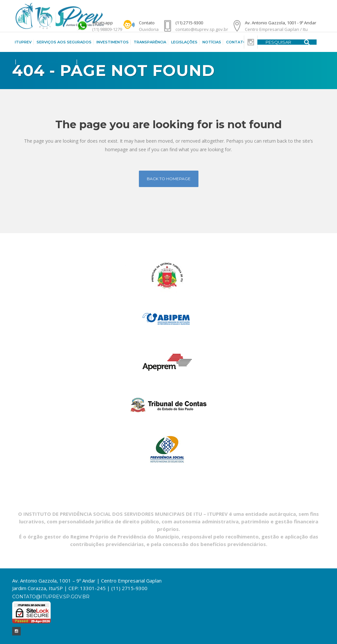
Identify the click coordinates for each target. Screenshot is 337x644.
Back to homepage (169, 179)
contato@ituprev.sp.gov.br (51, 597)
